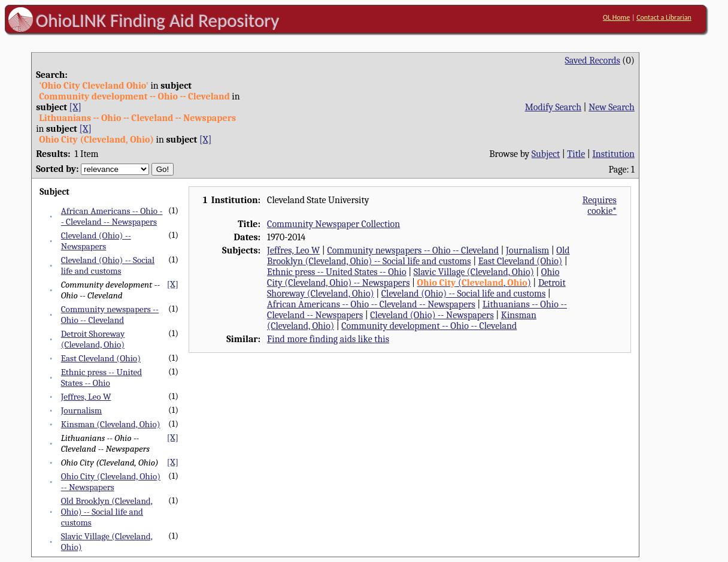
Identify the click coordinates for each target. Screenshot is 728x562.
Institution (613, 154)
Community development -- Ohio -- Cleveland (429, 326)
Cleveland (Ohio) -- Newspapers (96, 241)
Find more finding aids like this (328, 339)
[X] (75, 107)
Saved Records (593, 61)
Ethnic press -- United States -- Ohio (101, 377)
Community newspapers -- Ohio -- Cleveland (110, 315)
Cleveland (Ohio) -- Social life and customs (108, 265)
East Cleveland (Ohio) (101, 358)
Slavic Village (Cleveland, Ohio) (474, 272)
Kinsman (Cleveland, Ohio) (111, 424)
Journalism (81, 410)
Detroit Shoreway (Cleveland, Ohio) (93, 339)
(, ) (474, 283)
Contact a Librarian (664, 17)
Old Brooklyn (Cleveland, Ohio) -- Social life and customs (107, 512)
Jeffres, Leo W (86, 397)
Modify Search (553, 107)
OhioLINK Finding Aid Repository (158, 20)
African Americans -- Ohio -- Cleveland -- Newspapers (112, 216)
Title (576, 154)
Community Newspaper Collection (333, 224)
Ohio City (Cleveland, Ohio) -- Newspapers (111, 482)
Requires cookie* (600, 206)
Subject (546, 154)
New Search (612, 107)
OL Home (616, 17)
